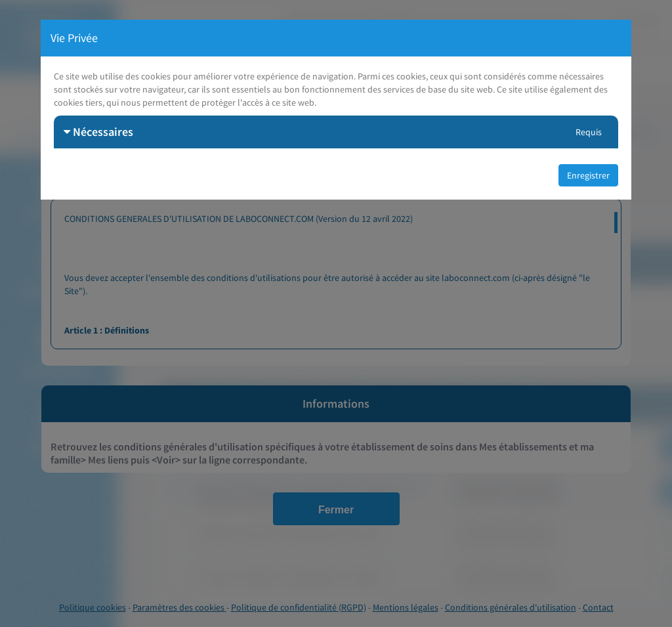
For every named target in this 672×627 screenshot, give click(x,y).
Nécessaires (98, 132)
